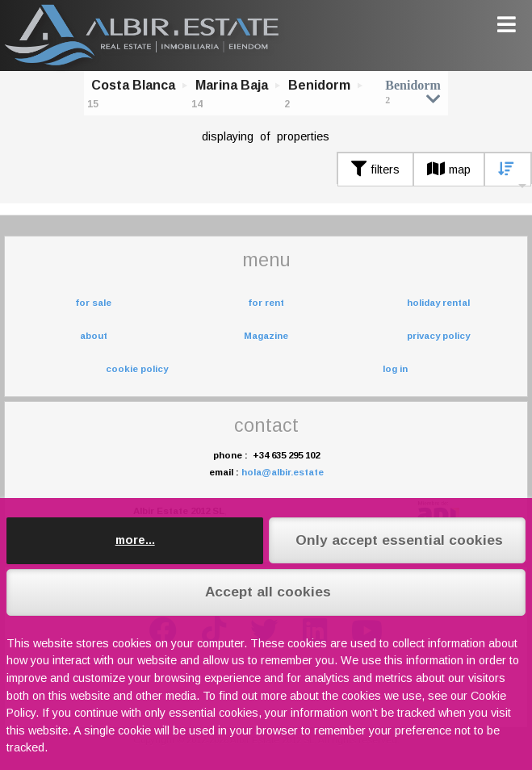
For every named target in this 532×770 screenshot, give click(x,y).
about (94, 336)
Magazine (266, 336)
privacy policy (438, 336)
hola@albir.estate (283, 472)
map (449, 169)
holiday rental (438, 303)
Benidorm (319, 85)
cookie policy (137, 369)
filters (375, 169)
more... (135, 540)
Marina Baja (232, 85)
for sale (93, 303)
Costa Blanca (133, 85)
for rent (266, 303)
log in (395, 369)
